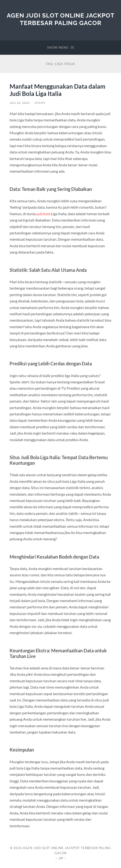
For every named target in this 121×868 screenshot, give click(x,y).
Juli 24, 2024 (20, 103)
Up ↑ (62, 858)
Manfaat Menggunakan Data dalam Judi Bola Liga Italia (57, 90)
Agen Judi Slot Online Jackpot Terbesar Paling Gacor (61, 19)
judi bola (43, 214)
